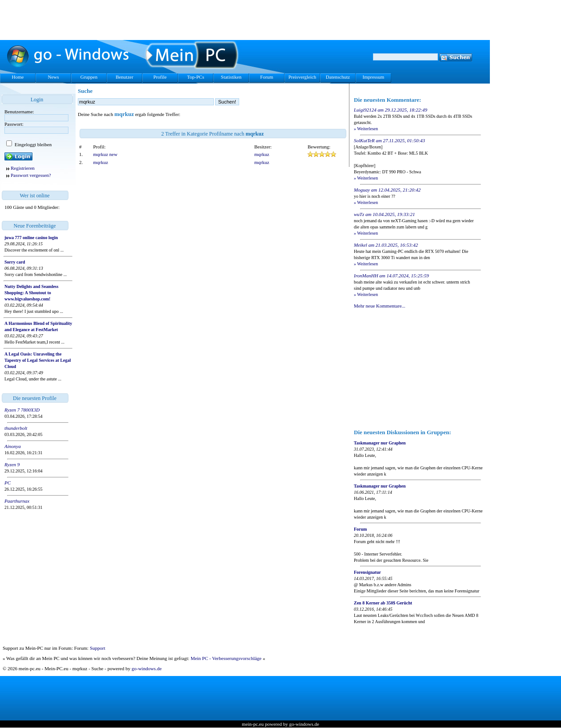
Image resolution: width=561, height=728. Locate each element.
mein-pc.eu (253, 724)
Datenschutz (338, 77)
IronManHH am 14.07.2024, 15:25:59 (391, 276)
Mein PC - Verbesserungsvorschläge (226, 658)
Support (98, 648)
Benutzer (124, 77)
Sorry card (15, 262)
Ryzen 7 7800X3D (22, 410)
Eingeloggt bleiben (32, 144)
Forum (266, 77)
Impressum (374, 77)
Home (18, 77)
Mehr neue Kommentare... (380, 306)
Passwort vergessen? (31, 175)
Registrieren (23, 168)
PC (8, 483)
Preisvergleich (303, 77)
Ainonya (13, 446)
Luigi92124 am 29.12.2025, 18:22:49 (391, 110)
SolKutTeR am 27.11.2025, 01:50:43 (389, 140)
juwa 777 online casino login (31, 238)
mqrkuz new (106, 154)
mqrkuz (262, 154)
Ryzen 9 (12, 464)
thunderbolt (16, 428)
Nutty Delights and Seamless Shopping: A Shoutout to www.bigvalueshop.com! (31, 293)
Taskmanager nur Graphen (380, 443)
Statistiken (231, 77)
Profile (160, 77)
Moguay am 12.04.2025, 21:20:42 (387, 190)
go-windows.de (147, 668)
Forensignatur (367, 572)
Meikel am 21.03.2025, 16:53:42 (386, 245)
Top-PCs (196, 77)
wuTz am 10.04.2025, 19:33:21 (385, 214)
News (53, 77)
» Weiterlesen (366, 129)
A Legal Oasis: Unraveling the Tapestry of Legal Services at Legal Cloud (38, 360)
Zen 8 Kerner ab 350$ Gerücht (383, 603)
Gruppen (89, 77)
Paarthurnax (17, 501)
